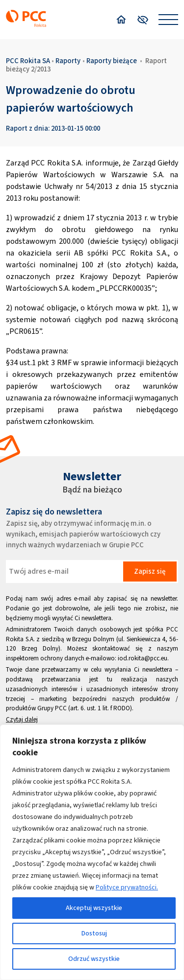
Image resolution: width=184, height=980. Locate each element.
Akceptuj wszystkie (94, 908)
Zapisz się (150, 571)
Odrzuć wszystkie (94, 959)
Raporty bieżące (112, 61)
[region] (92, 852)
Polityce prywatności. (127, 887)
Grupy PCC (52, 708)
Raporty (68, 61)
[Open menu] (168, 20)
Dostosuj (94, 933)
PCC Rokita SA (28, 61)
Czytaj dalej (22, 719)
